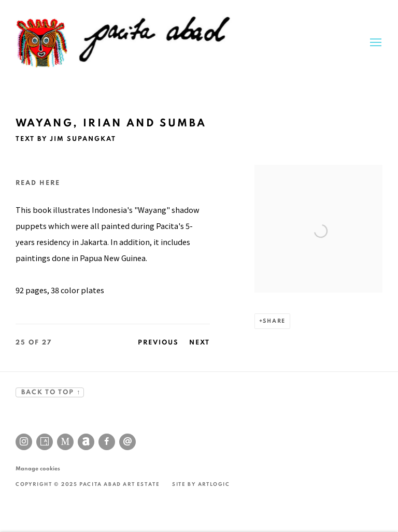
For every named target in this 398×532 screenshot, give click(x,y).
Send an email (127, 442)
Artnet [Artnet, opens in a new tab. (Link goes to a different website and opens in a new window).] (86, 442)
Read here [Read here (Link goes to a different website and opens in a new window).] (38, 183)
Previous (158, 343)
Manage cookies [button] (38, 469)
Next (200, 343)
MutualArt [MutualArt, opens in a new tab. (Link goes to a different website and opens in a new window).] (65, 442)
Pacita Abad (124, 43)
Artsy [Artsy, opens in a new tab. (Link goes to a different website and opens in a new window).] (45, 442)
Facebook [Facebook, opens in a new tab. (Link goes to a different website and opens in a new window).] (107, 442)
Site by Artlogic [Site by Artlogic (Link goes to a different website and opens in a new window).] (201, 484)
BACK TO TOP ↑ (50, 392)
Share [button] (274, 321)
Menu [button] (375, 43)
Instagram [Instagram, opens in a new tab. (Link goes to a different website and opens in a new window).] (24, 442)
